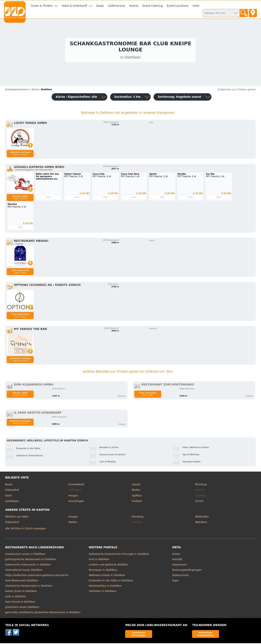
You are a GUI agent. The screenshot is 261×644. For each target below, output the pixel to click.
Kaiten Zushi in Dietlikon (21, 592)
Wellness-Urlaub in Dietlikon (107, 576)
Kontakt (177, 560)
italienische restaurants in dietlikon (28, 565)
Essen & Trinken (42, 6)
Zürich (199, 502)
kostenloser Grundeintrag (206, 635)
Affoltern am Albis (17, 517)
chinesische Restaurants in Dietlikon (29, 587)
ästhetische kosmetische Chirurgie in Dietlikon (119, 555)
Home (176, 555)
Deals (100, 6)
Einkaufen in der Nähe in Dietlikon (111, 581)
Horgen (73, 496)
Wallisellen (202, 517)
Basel (9, 485)
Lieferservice (117, 6)
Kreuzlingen (76, 502)
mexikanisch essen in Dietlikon (25, 555)
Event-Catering (153, 6)
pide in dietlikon (16, 597)
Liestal (136, 485)
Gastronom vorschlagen (139, 635)
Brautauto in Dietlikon (103, 571)
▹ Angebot (18, 245)
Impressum (180, 565)
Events (134, 6)
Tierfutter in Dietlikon (103, 592)
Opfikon (137, 496)
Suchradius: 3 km (127, 98)
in (17, 90)
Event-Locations (178, 6)
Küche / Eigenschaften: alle (76, 98)
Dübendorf (12, 491)
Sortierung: (179, 98)
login (175, 581)
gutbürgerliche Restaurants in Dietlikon (31, 560)
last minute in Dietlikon (20, 602)
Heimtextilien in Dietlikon (105, 587)
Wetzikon (201, 523)
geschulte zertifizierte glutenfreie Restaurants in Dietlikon (43, 613)
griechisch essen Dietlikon (22, 608)
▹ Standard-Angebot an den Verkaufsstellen (33, 171)
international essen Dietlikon (24, 571)
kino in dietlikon (99, 560)
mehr (196, 6)
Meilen (136, 491)
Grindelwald (76, 485)
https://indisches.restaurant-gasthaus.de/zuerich (37, 576)
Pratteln (137, 502)
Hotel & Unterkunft (74, 6)
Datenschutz (180, 576)
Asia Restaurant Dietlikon (22, 581)
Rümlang (201, 485)
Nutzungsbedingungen (187, 571)
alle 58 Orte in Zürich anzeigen (25, 529)
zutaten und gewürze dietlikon (108, 565)
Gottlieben (12, 502)
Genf (8, 496)
